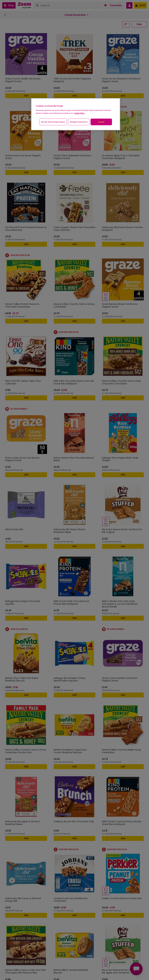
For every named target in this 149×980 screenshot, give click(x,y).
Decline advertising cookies (53, 122)
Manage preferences (79, 122)
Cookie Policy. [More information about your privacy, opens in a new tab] (79, 113)
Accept (101, 122)
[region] (76, 114)
